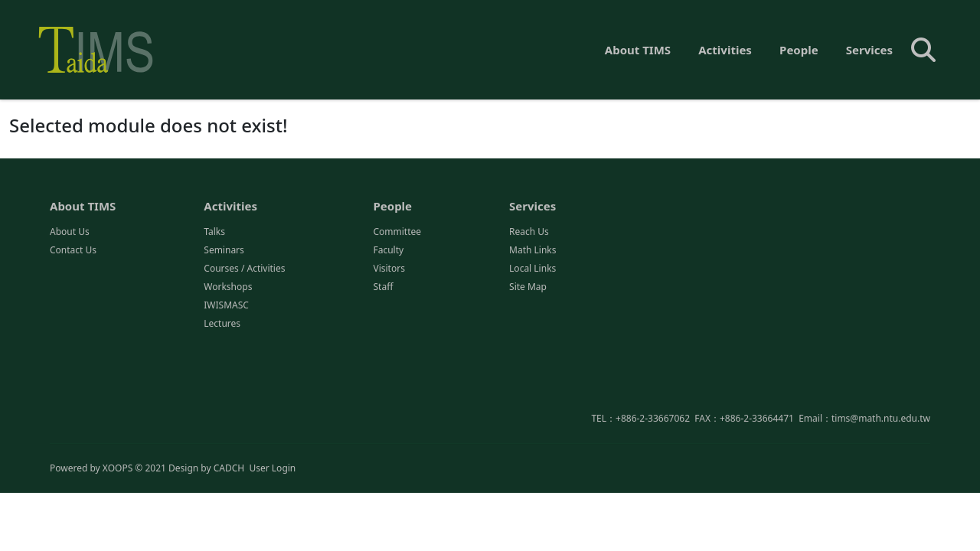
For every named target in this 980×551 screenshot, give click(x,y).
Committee (397, 234)
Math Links (532, 252)
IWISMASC (226, 307)
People (799, 50)
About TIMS (638, 50)
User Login (272, 469)
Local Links (532, 271)
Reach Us (529, 234)
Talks (214, 234)
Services (869, 50)
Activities (725, 50)
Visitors (389, 271)
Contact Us (73, 252)
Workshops (228, 289)
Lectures (222, 326)
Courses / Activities (244, 271)
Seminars (224, 252)
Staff (383, 289)
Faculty (388, 252)
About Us (70, 234)
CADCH (229, 469)
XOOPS (118, 469)
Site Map (528, 289)
